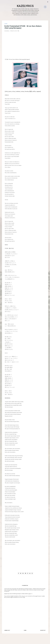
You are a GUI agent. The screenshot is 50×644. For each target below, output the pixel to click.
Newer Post (7, 630)
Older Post (43, 630)
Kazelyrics (25, 6)
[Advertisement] (25, 42)
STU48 (6, 24)
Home (25, 630)
